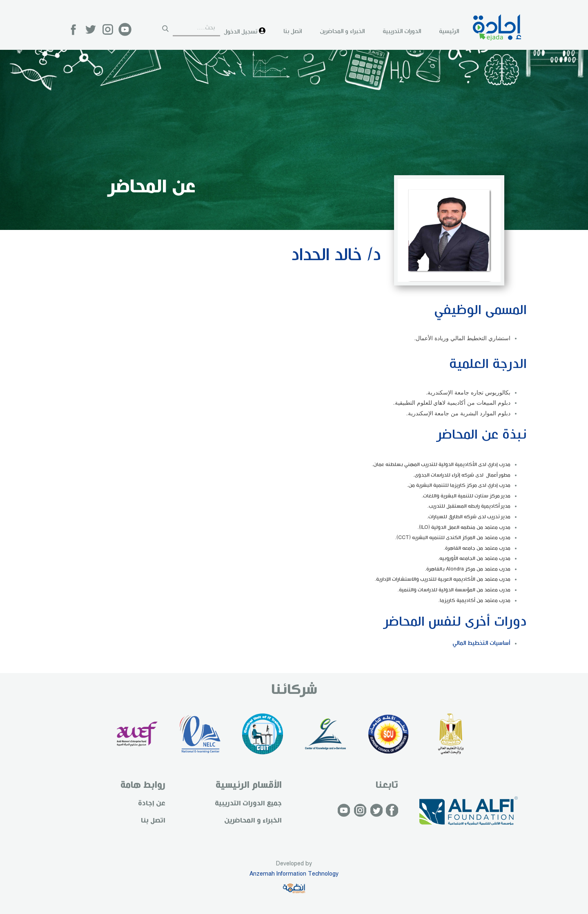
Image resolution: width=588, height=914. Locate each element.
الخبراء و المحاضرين (342, 31)
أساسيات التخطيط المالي (481, 643)
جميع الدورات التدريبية (248, 804)
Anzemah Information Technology (294, 874)
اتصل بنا (293, 31)
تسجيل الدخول (245, 31)
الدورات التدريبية (402, 31)
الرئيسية (449, 31)
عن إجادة (152, 804)
